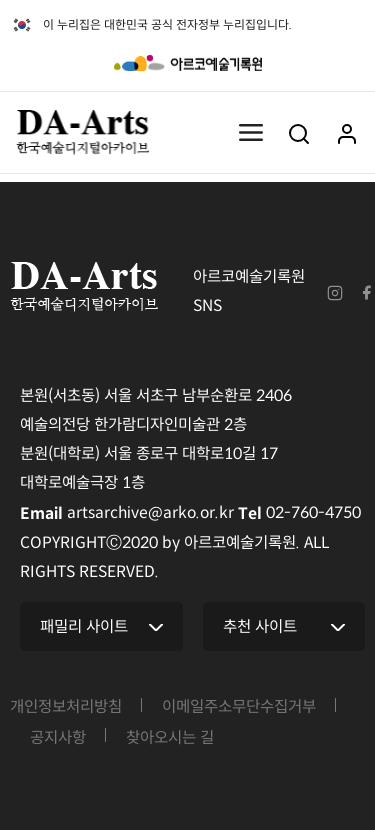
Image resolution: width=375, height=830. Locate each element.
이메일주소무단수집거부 (239, 704)
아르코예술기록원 (188, 63)
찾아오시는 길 (170, 735)
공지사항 (58, 735)
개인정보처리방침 (66, 704)
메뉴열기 (251, 133)
